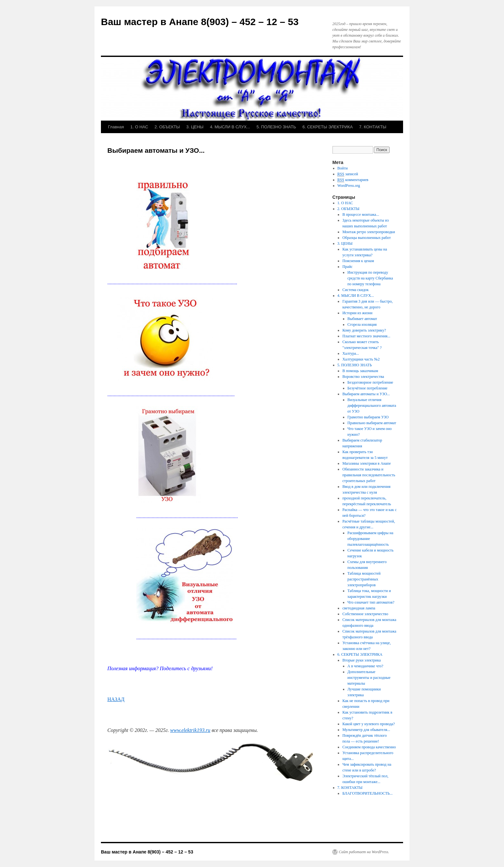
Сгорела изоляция (362, 324)
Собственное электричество (365, 614)
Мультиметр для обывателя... (366, 730)
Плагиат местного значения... (366, 336)
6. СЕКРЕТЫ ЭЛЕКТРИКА (328, 127)
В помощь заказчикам (360, 371)
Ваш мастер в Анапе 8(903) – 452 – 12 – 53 (200, 22)
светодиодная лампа (359, 608)
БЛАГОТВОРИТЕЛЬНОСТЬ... (367, 793)
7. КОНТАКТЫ (373, 127)
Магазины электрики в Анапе (367, 463)
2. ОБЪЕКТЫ (167, 127)
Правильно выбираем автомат (372, 423)
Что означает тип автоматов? (371, 602)
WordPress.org (349, 186)
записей (348, 174)
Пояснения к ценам (358, 261)
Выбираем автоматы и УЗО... (366, 394)
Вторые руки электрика (361, 660)
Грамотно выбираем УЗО (368, 417)
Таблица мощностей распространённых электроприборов (364, 579)
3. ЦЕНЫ (195, 127)
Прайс (347, 267)
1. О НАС (139, 127)
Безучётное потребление (368, 388)
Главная (116, 127)
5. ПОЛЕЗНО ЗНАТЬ (276, 127)
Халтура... (351, 353)
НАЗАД (116, 699)
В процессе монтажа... (361, 214)
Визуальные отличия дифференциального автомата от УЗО (372, 406)
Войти (343, 168)
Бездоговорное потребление (370, 382)
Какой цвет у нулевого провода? (369, 724)
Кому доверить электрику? (364, 330)
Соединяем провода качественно (369, 747)
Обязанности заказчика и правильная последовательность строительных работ (369, 475)
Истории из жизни (357, 313)
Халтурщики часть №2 (361, 359)
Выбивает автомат (362, 319)
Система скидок (355, 290)
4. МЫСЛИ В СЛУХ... (230, 127)
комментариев (353, 180)
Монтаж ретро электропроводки (369, 232)
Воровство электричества (363, 377)
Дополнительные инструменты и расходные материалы (369, 678)
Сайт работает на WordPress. (364, 852)
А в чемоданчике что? (365, 666)
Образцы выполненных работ (366, 238)
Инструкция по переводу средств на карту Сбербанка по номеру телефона (370, 278)
